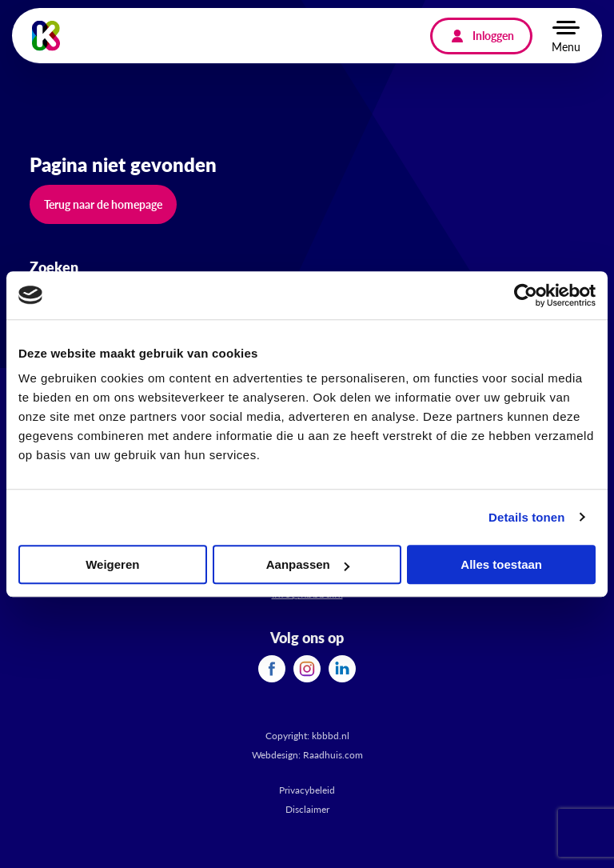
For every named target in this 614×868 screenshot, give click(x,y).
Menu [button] (566, 46)
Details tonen (526, 517)
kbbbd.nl (331, 736)
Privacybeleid (307, 790)
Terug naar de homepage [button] (103, 204)
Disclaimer (307, 809)
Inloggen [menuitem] (493, 35)
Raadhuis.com (333, 755)
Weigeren (112, 564)
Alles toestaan (501, 564)
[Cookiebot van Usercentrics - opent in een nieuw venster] (526, 295)
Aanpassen (308, 564)
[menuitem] (272, 669)
